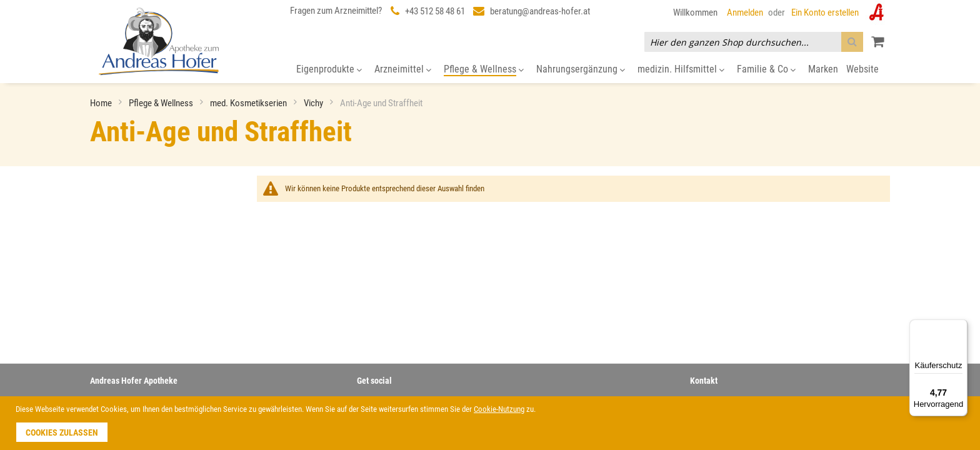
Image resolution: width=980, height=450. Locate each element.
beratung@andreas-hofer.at (540, 11)
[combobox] (754, 42)
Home (102, 103)
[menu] (490, 70)
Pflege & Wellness (162, 103)
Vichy (314, 103)
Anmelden (745, 12)
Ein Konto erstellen (825, 12)
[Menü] (960, 327)
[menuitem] (329, 70)
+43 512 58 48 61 (435, 11)
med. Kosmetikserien (249, 103)
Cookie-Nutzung (499, 409)
